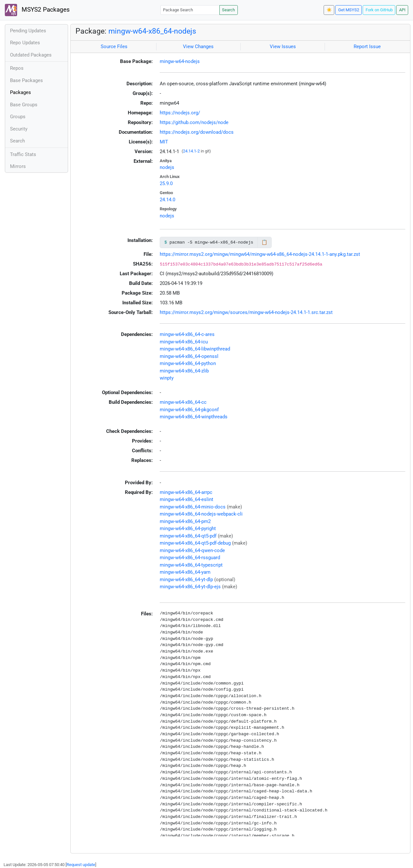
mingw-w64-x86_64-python (188, 363)
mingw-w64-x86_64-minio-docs (193, 507)
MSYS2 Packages (37, 10)
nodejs (167, 167)
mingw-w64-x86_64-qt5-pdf (188, 536)
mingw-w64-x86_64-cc (183, 402)
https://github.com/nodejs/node (194, 122)
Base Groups (24, 105)
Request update (81, 865)
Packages (20, 92)
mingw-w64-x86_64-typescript (191, 565)
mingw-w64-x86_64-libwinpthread (195, 349)
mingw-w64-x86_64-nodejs (152, 31)
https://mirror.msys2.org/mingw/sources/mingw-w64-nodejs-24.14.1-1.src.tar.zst (246, 312)
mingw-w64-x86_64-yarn (185, 572)
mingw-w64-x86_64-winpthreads (194, 417)
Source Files (114, 47)
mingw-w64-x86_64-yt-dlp (186, 580)
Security (19, 129)
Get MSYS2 (349, 10)
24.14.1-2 (191, 151)
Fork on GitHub (379, 10)
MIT (164, 142)
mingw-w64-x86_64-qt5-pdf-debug (195, 543)
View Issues (283, 47)
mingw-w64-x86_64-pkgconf (189, 410)
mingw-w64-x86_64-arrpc (186, 492)
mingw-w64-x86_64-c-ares (187, 334)
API (402, 10)
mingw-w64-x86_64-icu (184, 342)
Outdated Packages (31, 55)
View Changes (198, 47)
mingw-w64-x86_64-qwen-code (192, 550)
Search (228, 10)
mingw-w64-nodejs (180, 61)
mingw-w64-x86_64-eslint (186, 499)
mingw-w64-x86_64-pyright (188, 528)
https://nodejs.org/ (180, 113)
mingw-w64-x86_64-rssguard (190, 558)
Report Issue (367, 47)
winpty (167, 378)
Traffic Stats (23, 154)
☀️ (329, 10)
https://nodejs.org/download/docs (197, 132)
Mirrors (18, 166)
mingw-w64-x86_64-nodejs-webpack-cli (201, 514)
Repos (17, 68)
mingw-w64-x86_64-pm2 (185, 521)
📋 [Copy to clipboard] (264, 242)
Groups (18, 117)
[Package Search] (190, 10)
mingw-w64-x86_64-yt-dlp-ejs (190, 587)
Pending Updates (28, 31)
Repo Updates (25, 43)
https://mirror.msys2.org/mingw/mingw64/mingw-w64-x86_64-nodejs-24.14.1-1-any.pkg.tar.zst (260, 254)
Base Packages (26, 80)
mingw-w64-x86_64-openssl (189, 356)
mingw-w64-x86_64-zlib (184, 371)
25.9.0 (166, 183)
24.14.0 (167, 200)
